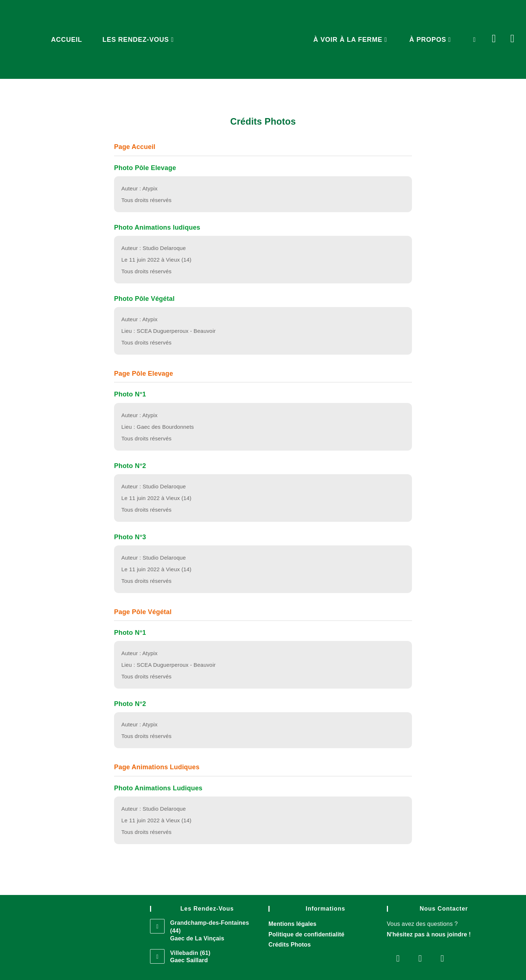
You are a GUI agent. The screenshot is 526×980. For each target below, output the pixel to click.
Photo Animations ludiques (157, 227)
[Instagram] (420, 958)
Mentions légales (292, 924)
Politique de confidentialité (306, 934)
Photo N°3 (130, 537)
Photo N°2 (130, 466)
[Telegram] (442, 958)
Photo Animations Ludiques (158, 788)
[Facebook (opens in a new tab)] (501, 32)
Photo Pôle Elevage (145, 168)
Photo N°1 (130, 394)
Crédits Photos (290, 945)
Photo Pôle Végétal (144, 299)
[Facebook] (398, 958)
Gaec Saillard (189, 960)
